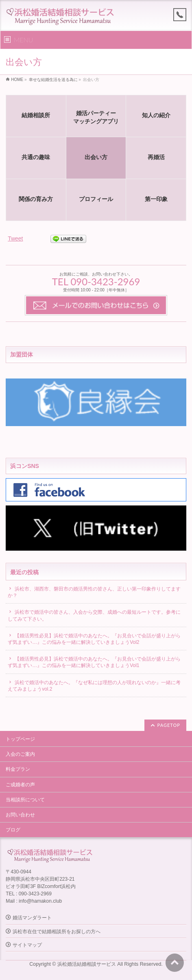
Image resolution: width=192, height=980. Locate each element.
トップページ (20, 739)
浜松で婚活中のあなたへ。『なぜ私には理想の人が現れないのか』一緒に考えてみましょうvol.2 (94, 686)
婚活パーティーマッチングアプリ (96, 117)
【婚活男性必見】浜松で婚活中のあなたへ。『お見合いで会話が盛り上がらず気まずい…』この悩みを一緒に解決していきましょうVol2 (94, 639)
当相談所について (25, 800)
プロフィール (96, 199)
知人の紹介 (156, 115)
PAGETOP (169, 725)
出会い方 (96, 157)
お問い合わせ (20, 815)
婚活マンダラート (32, 918)
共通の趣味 (36, 157)
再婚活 (156, 157)
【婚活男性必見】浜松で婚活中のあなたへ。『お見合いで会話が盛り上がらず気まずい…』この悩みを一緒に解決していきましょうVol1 (94, 662)
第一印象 (156, 199)
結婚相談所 (36, 115)
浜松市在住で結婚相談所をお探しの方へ (57, 932)
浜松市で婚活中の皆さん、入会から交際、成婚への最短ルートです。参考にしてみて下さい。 (94, 615)
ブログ (13, 830)
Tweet (15, 238)
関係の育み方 (36, 199)
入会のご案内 (20, 754)
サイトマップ (27, 945)
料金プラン (18, 769)
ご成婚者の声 (20, 785)
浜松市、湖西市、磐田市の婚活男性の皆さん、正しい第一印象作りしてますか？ (94, 592)
